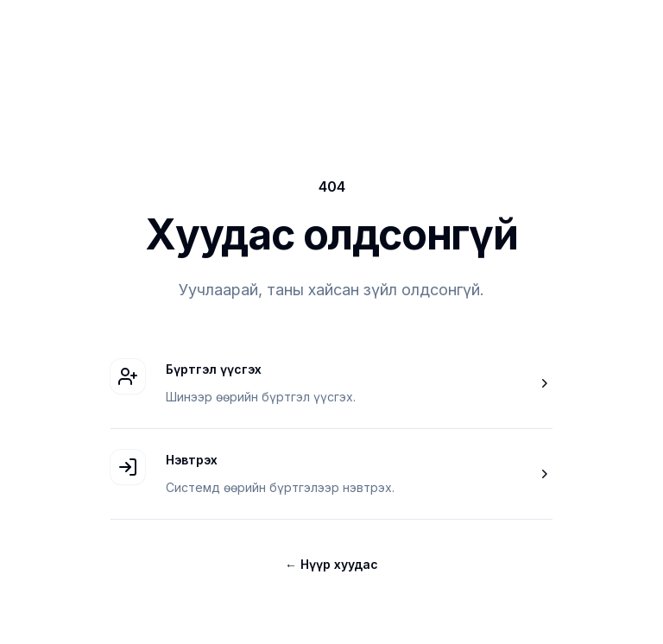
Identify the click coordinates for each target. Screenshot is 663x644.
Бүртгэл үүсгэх (214, 369)
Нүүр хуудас (331, 564)
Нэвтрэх (192, 460)
